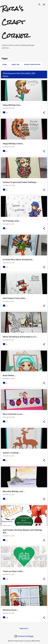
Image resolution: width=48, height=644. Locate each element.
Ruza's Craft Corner (15, 22)
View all (6, 76)
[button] (44, 113)
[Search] (39, 5)
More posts (24, 629)
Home (4, 64)
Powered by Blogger (24, 636)
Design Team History (32, 64)
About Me (15, 64)
